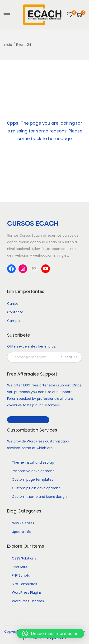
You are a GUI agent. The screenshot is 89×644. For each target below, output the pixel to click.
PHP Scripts (21, 575)
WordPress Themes (28, 601)
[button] (50, 634)
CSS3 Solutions (24, 558)
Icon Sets (19, 567)
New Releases (23, 523)
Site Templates (24, 584)
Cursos (13, 304)
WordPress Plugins (27, 592)
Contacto (15, 312)
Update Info (22, 532)
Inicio (8, 45)
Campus (14, 321)
